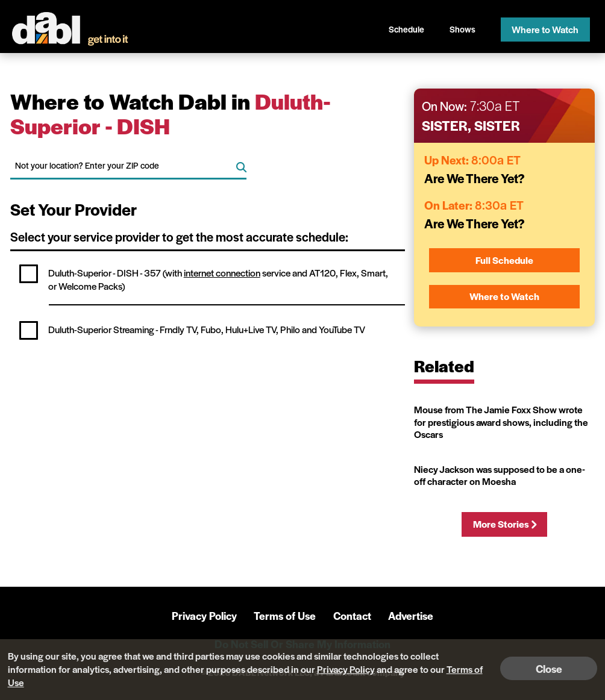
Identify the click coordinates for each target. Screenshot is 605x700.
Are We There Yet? (475, 178)
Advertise (411, 615)
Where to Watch (545, 29)
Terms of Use (285, 615)
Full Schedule (504, 260)
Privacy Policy (204, 615)
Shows (462, 29)
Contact (352, 615)
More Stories (505, 524)
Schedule (406, 29)
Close (549, 668)
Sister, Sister (471, 125)
